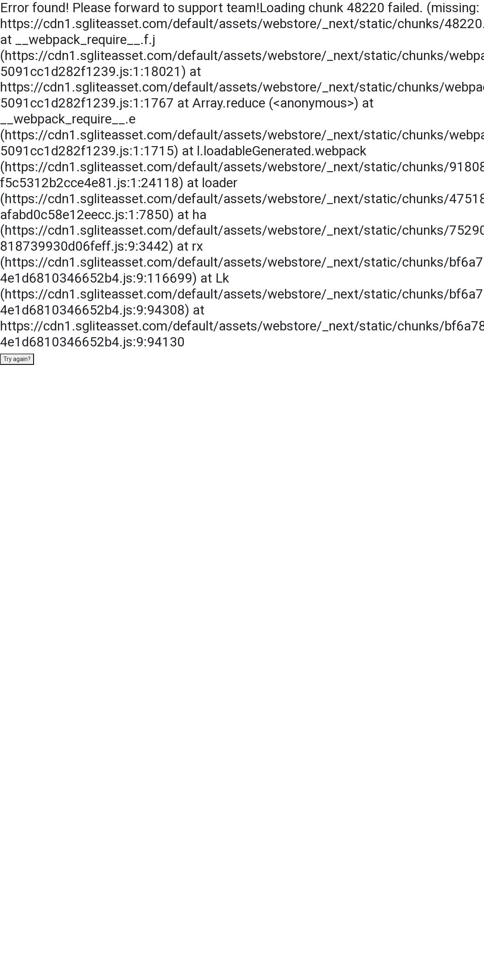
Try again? (17, 359)
